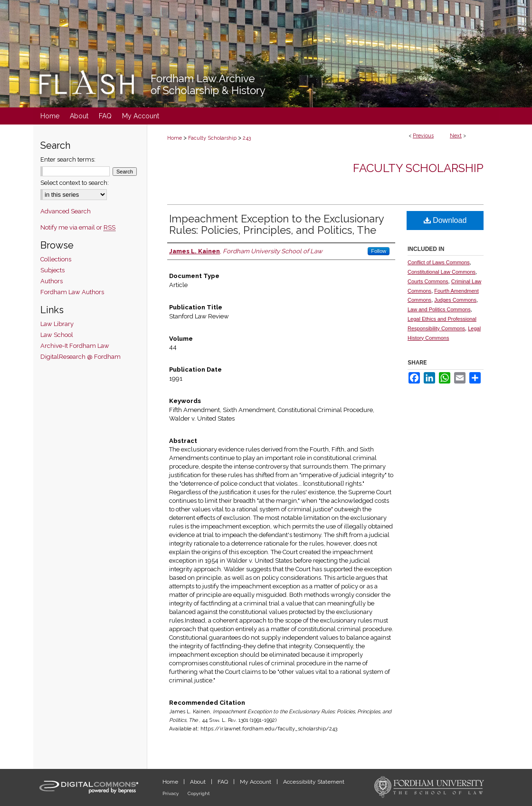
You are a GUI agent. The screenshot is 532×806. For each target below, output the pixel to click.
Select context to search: (75, 183)
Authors (52, 281)
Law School (57, 335)
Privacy (171, 793)
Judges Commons (455, 300)
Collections (56, 259)
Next (456, 136)
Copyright (199, 793)
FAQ (223, 782)
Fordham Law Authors (72, 292)
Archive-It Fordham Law (75, 346)
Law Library (57, 324)
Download (445, 220)
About (199, 782)
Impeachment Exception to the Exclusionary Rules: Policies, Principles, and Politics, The (276, 224)
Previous (423, 136)
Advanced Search (66, 211)
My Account (256, 782)
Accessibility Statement (314, 782)
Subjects (52, 270)
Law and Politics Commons (439, 309)
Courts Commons (428, 281)
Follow (379, 251)
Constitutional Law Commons (442, 272)
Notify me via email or (78, 227)
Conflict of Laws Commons (439, 262)
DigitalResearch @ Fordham (81, 357)
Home (175, 138)
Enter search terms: (68, 159)
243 (247, 138)
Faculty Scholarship (212, 138)
